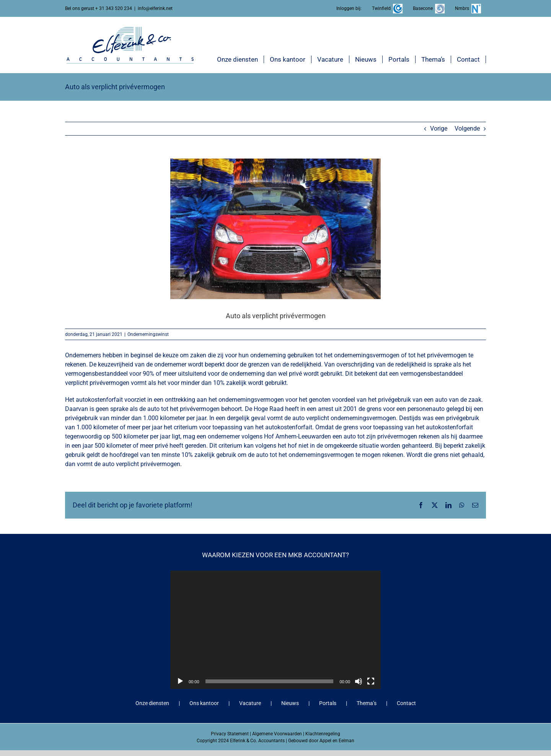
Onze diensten (152, 703)
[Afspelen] (180, 681)
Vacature (250, 703)
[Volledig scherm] (371, 681)
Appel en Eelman (337, 741)
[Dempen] (359, 681)
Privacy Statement (230, 734)
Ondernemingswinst (148, 334)
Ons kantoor (204, 703)
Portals (328, 703)
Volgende (467, 128)
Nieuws (290, 703)
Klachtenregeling (323, 734)
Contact (406, 703)
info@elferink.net (155, 8)
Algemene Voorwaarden (277, 734)
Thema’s (367, 703)
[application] (275, 630)
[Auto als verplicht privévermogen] (275, 229)
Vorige (439, 128)
